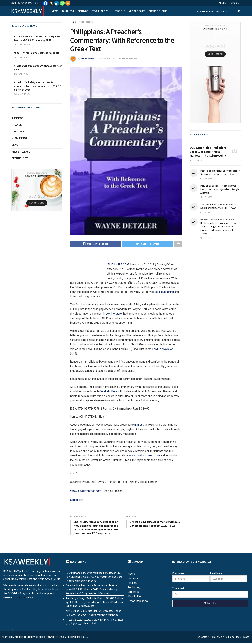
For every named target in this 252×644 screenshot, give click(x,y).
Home (73, 22)
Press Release (158, 11)
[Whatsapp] (62, 3)
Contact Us (235, 3)
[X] (51, 3)
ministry (139, 425)
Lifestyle (119, 11)
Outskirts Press (109, 391)
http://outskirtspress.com (86, 491)
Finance (83, 11)
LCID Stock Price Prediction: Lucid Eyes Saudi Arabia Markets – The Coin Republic (208, 152)
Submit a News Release (212, 11)
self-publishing (164, 292)
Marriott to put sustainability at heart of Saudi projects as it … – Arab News (220, 172)
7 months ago (22, 45)
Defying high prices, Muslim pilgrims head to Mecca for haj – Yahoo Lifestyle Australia (220, 189)
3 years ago (21, 57)
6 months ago (22, 94)
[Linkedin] (57, 3)
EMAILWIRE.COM (118, 265)
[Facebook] (45, 3)
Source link (77, 500)
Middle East (137, 11)
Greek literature (112, 314)
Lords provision (163, 349)
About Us (223, 3)
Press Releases (138, 602)
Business (68, 11)
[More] (68, 3)
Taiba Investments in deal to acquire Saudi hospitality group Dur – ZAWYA (218, 206)
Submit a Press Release (237, 638)
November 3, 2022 (108, 59)
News (55, 11)
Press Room (87, 59)
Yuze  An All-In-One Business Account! (36, 53)
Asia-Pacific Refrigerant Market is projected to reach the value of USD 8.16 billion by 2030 (38, 86)
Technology (100, 11)
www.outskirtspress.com (145, 456)
